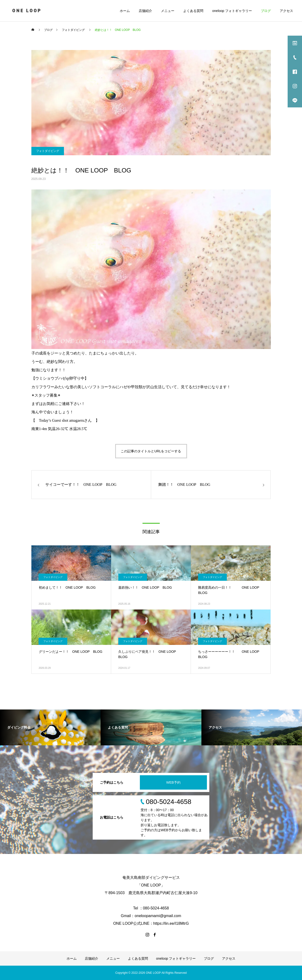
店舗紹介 (145, 11)
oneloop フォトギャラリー (232, 11)
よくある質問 (193, 11)
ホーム (125, 11)
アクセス (286, 11)
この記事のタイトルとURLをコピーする (151, 451)
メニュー (168, 11)
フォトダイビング (48, 151)
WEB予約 (173, 782)
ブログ (266, 11)
